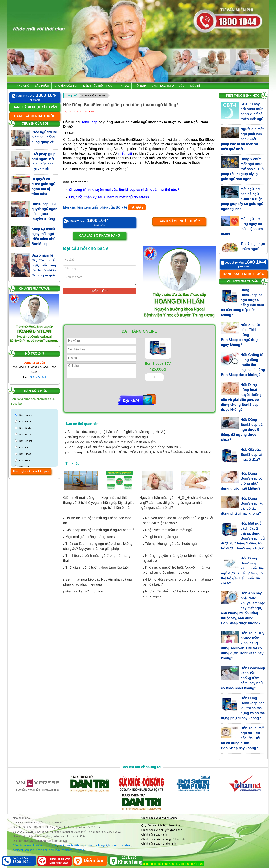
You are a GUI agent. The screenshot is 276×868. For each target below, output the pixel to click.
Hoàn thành (100, 291)
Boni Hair (24, 447)
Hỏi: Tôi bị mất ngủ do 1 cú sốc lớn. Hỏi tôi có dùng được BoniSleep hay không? (243, 738)
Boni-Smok (25, 422)
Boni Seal (24, 460)
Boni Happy (25, 415)
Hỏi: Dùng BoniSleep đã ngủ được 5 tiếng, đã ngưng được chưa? (242, 430)
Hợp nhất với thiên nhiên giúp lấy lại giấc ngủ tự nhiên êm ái (118, 503)
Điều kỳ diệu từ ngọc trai (83, 591)
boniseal (18, 850)
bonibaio (29, 850)
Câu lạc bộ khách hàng (100, 235)
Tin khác (72, 464)
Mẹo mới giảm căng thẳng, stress (90, 537)
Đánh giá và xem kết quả (31, 471)
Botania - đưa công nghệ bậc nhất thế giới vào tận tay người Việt (116, 432)
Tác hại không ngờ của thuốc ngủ (170, 544)
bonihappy (91, 845)
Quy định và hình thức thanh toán (161, 825)
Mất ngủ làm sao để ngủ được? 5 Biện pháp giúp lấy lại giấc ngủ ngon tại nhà (242, 199)
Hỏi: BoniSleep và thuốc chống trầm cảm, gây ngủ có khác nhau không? (243, 678)
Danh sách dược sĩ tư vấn (35, 107)
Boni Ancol (25, 434)
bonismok (42, 850)
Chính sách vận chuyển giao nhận (162, 830)
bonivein (113, 845)
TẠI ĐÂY (137, 207)
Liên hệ (195, 86)
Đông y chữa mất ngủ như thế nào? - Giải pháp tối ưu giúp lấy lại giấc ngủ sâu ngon (243, 169)
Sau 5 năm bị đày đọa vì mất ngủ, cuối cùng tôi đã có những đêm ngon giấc (45, 265)
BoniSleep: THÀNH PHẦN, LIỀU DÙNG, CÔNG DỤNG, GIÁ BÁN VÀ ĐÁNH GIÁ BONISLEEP (138, 452)
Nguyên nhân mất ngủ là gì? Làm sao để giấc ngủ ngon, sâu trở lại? (157, 503)
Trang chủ (21, 86)
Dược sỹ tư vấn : (35, 96)
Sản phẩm (42, 86)
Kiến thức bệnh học (98, 86)
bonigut (103, 845)
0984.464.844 (38, 377)
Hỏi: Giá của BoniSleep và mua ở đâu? (251, 455)
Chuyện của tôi (66, 86)
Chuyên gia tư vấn (35, 288)
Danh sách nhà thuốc (168, 86)
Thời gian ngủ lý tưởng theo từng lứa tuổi (96, 568)
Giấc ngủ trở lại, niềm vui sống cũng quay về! (45, 137)
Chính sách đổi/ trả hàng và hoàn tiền (164, 839)
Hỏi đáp (140, 86)
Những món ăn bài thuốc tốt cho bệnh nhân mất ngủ (106, 437)
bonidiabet (51, 845)
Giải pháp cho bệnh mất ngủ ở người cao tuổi (99, 530)
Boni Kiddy (25, 428)
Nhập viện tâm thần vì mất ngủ (168, 530)
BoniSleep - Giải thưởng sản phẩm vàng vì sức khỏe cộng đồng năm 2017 (123, 447)
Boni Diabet (25, 441)
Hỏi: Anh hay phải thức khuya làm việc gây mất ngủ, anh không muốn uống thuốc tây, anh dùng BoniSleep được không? (243, 608)
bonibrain (64, 845)
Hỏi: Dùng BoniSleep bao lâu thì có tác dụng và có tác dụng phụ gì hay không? (243, 708)
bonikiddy (54, 850)
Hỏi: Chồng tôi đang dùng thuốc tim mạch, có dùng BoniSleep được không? (243, 365)
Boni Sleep (25, 454)
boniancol (67, 850)
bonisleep (126, 845)
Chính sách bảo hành (154, 835)
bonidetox (77, 845)
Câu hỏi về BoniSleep (94, 96)
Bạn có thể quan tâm (82, 424)
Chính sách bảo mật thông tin (159, 844)
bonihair (79, 850)
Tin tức (123, 86)
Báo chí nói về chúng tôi (141, 767)
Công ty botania (22, 845)
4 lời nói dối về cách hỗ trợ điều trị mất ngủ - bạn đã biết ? (111, 442)
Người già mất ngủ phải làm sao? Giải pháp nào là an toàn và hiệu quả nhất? (242, 139)
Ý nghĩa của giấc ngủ (160, 537)
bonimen (38, 845)
